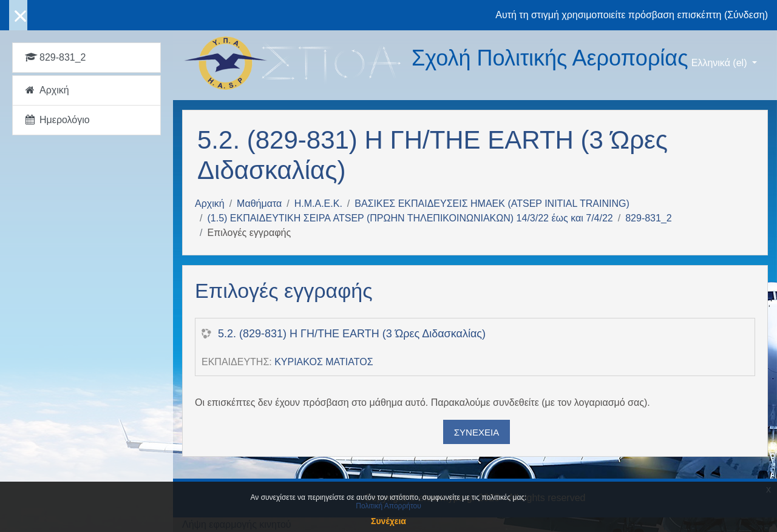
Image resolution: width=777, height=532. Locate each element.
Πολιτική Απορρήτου (388, 506)
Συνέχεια (477, 432)
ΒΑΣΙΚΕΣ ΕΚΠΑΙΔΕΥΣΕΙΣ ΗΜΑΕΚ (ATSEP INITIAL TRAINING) (492, 204)
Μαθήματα (259, 204)
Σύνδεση (746, 15)
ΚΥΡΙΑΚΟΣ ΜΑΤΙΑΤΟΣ (324, 362)
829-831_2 (649, 218)
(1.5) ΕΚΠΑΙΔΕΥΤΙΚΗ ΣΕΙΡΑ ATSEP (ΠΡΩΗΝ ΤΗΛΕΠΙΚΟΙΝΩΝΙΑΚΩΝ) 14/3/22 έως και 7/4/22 (410, 218)
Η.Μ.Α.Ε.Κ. (318, 204)
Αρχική (210, 204)
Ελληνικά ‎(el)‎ (721, 63)
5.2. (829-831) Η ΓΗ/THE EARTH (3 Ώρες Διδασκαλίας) (352, 334)
